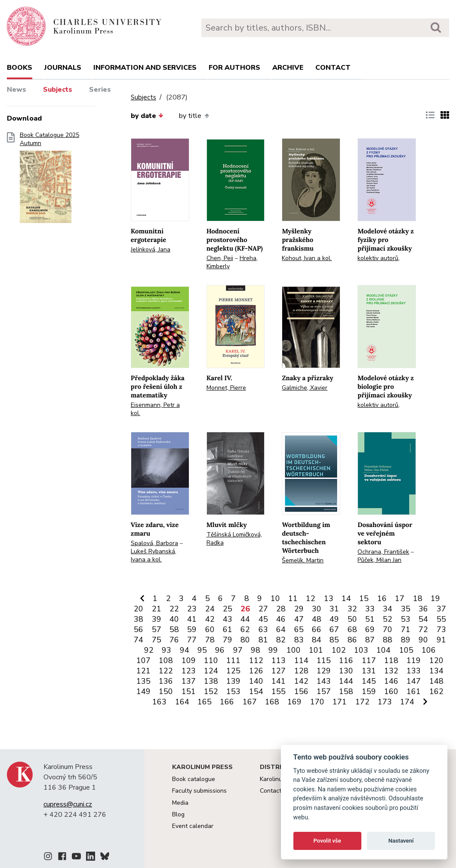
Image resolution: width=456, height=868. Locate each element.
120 (436, 660)
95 (202, 650)
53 (406, 619)
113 (279, 660)
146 (391, 681)
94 (185, 650)
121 (143, 671)
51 (370, 619)
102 (339, 650)
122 (166, 671)
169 (294, 702)
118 (391, 660)
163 (159, 702)
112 (256, 660)
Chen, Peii (220, 258)
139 (233, 681)
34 (388, 609)
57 (157, 629)
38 (139, 619)
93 (166, 650)
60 (210, 629)
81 (263, 640)
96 (220, 650)
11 (293, 598)
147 (414, 681)
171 (340, 702)
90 (423, 640)
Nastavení (401, 841)
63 (263, 629)
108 (166, 660)
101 (316, 650)
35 (406, 609)
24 (210, 609)
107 (143, 660)
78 (210, 640)
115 (324, 660)
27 (263, 609)
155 (279, 691)
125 (233, 671)
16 (382, 598)
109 (189, 660)
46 (281, 619)
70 (388, 629)
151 (189, 691)
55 (441, 619)
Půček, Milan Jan (379, 560)
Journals (63, 68)
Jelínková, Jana (151, 250)
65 (299, 629)
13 (329, 598)
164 (182, 702)
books (20, 68)
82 (281, 640)
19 (435, 598)
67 (334, 629)
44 (245, 619)
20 (139, 609)
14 (346, 598)
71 (406, 629)
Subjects (58, 90)
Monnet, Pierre (226, 388)
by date (147, 116)
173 (385, 702)
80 (245, 640)
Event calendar (193, 826)
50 (352, 619)
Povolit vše (327, 841)
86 (352, 640)
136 (166, 681)
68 (352, 629)
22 (174, 609)
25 (228, 609)
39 (157, 619)
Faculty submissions (199, 791)
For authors (234, 68)
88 (388, 640)
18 (418, 598)
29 (299, 609)
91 (441, 640)
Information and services (145, 68)
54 (423, 619)
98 (256, 650)
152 (211, 691)
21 (157, 609)
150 (166, 691)
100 (294, 650)
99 (273, 650)
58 (174, 629)
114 (301, 660)
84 (317, 640)
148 (436, 681)
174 (407, 702)
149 (143, 691)
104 (384, 650)
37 (441, 609)
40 (174, 619)
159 (369, 691)
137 (189, 681)
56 (139, 629)
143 (324, 681)
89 (406, 640)
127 (279, 671)
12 (311, 598)
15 (364, 598)
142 (301, 681)
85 (334, 640)
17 (400, 598)
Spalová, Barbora (154, 543)
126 (256, 671)
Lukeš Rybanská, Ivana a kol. (154, 555)
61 (228, 629)
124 (211, 671)
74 (139, 640)
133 (414, 671)
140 (256, 681)
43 (228, 619)
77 (192, 640)
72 (423, 629)
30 (317, 609)
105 (406, 650)
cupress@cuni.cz (68, 804)
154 (256, 691)
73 (441, 629)
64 (281, 629)
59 (192, 629)
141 (279, 681)
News (17, 90)
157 (324, 691)
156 (301, 691)
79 (228, 640)
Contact (333, 68)
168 (272, 702)
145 (369, 681)
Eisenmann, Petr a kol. (155, 409)
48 (317, 619)
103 (361, 650)
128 (301, 671)
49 (334, 619)
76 (174, 640)
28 (281, 609)
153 (233, 691)
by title (194, 116)
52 (388, 619)
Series (100, 90)
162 (436, 691)
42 (210, 619)
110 (211, 660)
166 (227, 702)
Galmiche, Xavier (305, 388)
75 (157, 640)
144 (346, 681)
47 (299, 619)
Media (180, 803)
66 (317, 629)
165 (205, 702)
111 (233, 660)
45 (263, 619)
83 (299, 640)
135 (143, 681)
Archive (288, 68)
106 (429, 650)
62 (245, 629)
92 (149, 650)
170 (317, 702)
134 (436, 671)
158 (346, 691)
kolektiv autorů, (379, 258)
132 (391, 671)
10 (275, 598)
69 (370, 629)
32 (352, 609)
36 (423, 609)
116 (346, 660)
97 (238, 650)
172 (362, 702)
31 (334, 609)
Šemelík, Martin (303, 560)
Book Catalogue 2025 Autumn (49, 180)
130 (346, 671)
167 (250, 702)
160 (391, 691)
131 (369, 671)
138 (211, 681)
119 (414, 660)
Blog (178, 814)
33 (370, 609)
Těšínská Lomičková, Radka (234, 539)
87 (370, 640)
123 (189, 671)
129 (324, 671)
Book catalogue (194, 779)
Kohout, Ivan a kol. (307, 258)
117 (369, 660)
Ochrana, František (383, 552)
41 (192, 619)
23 (192, 609)
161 (414, 691)
